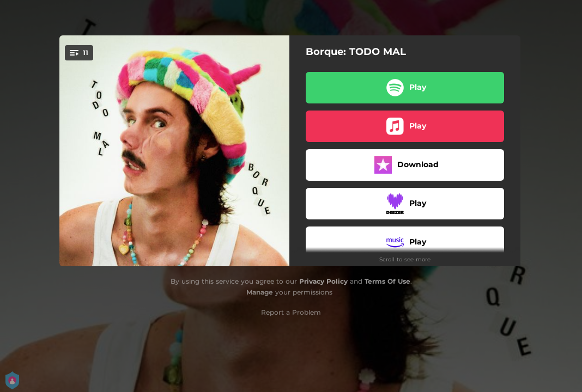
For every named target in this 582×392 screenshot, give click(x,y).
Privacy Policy (323, 281)
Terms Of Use (387, 281)
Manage (260, 292)
